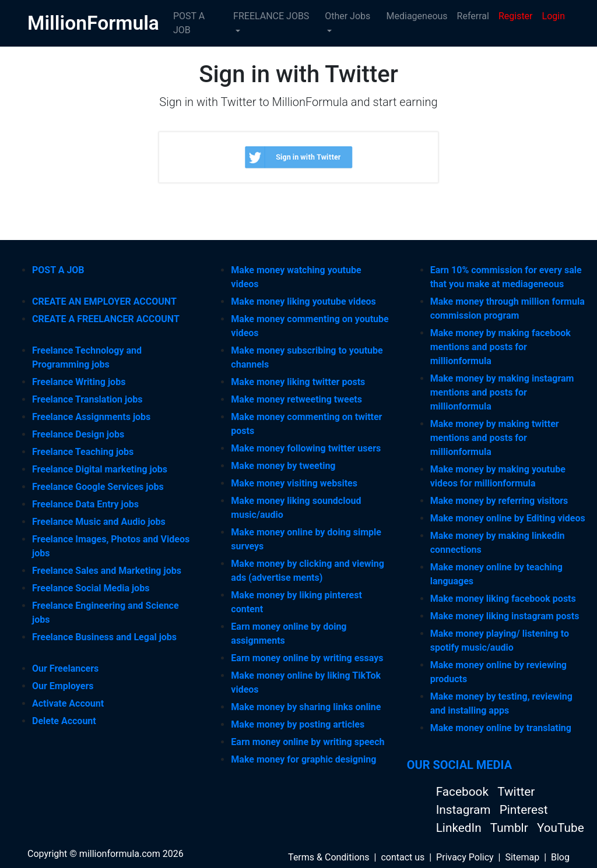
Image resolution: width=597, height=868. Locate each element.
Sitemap (522, 857)
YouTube (561, 828)
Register (516, 16)
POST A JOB (189, 23)
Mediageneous (417, 16)
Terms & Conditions (329, 857)
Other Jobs (347, 16)
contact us (403, 857)
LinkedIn (460, 828)
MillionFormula (93, 23)
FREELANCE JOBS (271, 16)
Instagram (465, 810)
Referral (473, 16)
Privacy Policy (465, 857)
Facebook (464, 792)
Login (554, 16)
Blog (560, 857)
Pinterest (524, 810)
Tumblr (511, 828)
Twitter (516, 792)
